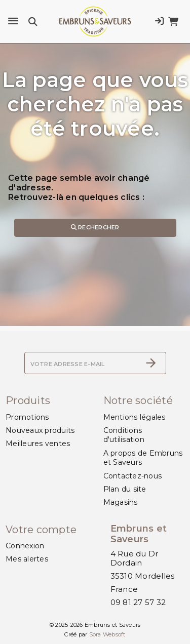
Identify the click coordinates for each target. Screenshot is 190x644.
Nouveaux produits (40, 430)
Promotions (27, 417)
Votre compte (41, 530)
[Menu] (13, 21)
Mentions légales (135, 417)
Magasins (121, 502)
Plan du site (125, 489)
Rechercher (95, 227)
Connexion (25, 546)
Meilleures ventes (38, 444)
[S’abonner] (151, 363)
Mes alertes (27, 559)
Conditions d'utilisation (124, 435)
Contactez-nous (133, 476)
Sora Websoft (107, 634)
